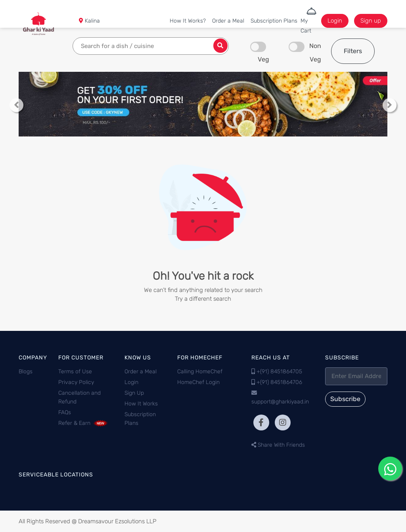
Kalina (92, 21)
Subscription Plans (274, 21)
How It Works (141, 404)
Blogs (26, 372)
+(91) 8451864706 (279, 382)
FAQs (65, 412)
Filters (353, 51)
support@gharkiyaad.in (280, 402)
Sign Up (134, 393)
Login (335, 21)
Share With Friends (278, 445)
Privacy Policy (76, 382)
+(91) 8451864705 (279, 372)
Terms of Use (75, 372)
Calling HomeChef (200, 372)
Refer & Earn (84, 423)
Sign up (371, 21)
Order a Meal (228, 21)
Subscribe (345, 399)
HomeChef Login (198, 382)
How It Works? (188, 21)
